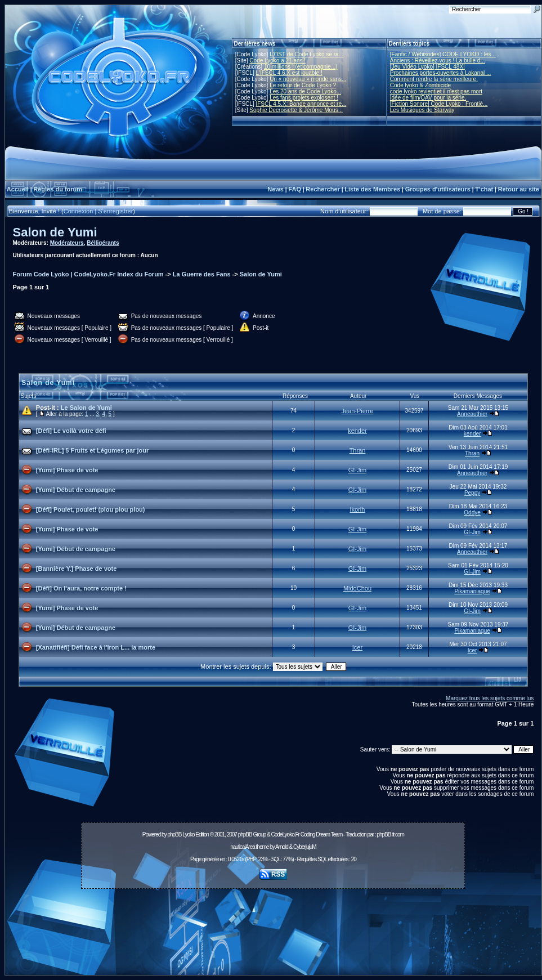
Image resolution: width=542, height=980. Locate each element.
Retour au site (519, 189)
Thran (358, 450)
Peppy (472, 493)
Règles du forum (58, 189)
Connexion (79, 211)
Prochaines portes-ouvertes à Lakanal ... (441, 73)
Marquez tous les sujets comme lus (490, 698)
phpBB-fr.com (390, 834)
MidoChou (357, 588)
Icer (357, 647)
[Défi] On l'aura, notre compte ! (81, 588)
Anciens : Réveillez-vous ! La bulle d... (438, 61)
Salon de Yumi (55, 232)
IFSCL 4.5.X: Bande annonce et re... (301, 104)
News (276, 189)
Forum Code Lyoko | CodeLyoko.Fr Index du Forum (88, 274)
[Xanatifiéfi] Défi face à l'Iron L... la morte (96, 647)
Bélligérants (103, 243)
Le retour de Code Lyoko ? (303, 85)
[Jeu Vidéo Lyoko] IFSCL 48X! (427, 67)
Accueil (18, 189)
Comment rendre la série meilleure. (434, 79)
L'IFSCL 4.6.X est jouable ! (289, 73)
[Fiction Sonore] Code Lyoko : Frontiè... (439, 104)
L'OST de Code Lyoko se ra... (306, 54)
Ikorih (358, 509)
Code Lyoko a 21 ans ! (277, 61)
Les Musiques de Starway (422, 110)
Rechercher (323, 189)
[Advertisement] (273, 935)
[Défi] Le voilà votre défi (71, 431)
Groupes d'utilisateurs (438, 189)
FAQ (295, 189)
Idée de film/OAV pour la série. (428, 98)
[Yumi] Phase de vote (67, 470)
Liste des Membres (372, 189)
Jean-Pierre (358, 411)
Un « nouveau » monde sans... (308, 79)
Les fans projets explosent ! (304, 98)
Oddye (472, 513)
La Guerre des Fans (202, 274)
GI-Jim (357, 470)
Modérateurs (67, 243)
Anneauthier (472, 414)
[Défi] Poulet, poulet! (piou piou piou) (91, 509)
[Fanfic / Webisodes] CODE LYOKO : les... (443, 54)
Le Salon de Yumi (86, 408)
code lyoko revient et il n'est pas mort (436, 91)
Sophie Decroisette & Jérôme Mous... (296, 110)
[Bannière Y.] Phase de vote (76, 569)
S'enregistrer (115, 211)
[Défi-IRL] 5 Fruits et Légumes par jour (92, 450)
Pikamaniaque (472, 591)
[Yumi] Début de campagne (76, 490)
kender (357, 431)
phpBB (174, 834)
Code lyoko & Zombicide (420, 85)
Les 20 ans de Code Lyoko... (305, 91)
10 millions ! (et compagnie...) (301, 67)
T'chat (484, 189)
